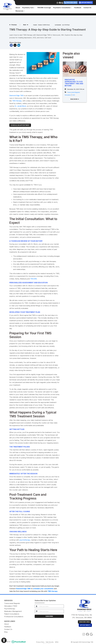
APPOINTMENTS (85, 625)
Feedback (78, 8)
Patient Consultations (12, 614)
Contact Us (87, 8)
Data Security (50, 642)
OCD (74, 95)
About (18, 8)
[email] (51, 611)
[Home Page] (7, 7)
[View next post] (26, 25)
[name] (51, 606)
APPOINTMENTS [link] (86, 3)
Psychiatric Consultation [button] (62, 8)
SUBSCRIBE (49, 616)
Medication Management (13, 611)
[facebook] (60, 2)
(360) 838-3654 (71, 3)
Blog (6, 632)
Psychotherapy (10, 609)
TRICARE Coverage (44, 8)
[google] (62, 2)
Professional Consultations (14, 617)
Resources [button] (20, 11)
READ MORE (75, 99)
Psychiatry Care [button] (29, 8)
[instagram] (57, 2)
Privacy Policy (40, 642)
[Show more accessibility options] (4, 641)
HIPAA (57, 642)
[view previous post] (13, 25)
